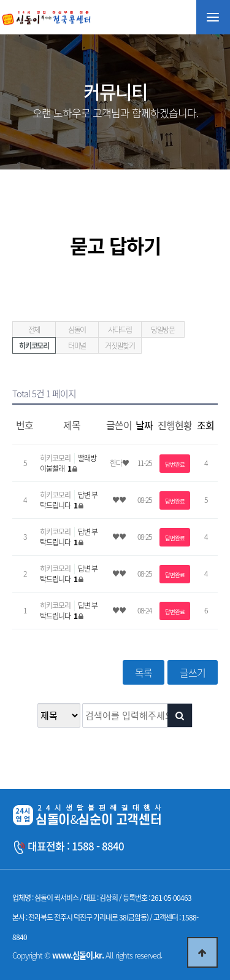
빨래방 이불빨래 (68, 463)
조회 (205, 425)
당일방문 (163, 330)
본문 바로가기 (0, 0)
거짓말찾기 (120, 346)
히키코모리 (34, 346)
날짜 (144, 425)
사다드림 (120, 330)
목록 (144, 672)
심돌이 (77, 330)
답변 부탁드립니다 (69, 500)
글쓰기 (193, 672)
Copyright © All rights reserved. (87, 955)
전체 (34, 330)
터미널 (77, 346)
